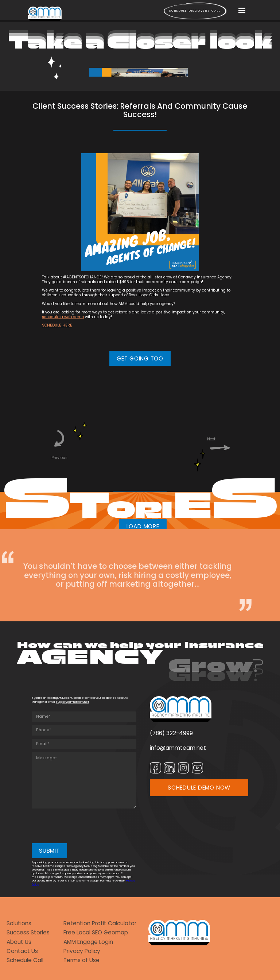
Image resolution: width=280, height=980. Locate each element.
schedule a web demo (63, 317)
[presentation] (87, 826)
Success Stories (28, 933)
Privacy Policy (82, 951)
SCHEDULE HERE (57, 325)
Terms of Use (81, 960)
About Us (19, 942)
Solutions (19, 923)
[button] (242, 11)
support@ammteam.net (72, 702)
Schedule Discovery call (195, 11)
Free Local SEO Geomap (96, 933)
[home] (45, 13)
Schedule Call (25, 960)
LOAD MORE (143, 526)
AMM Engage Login (88, 942)
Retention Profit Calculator (100, 923)
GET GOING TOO (140, 358)
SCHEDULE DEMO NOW (199, 788)
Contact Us (22, 951)
